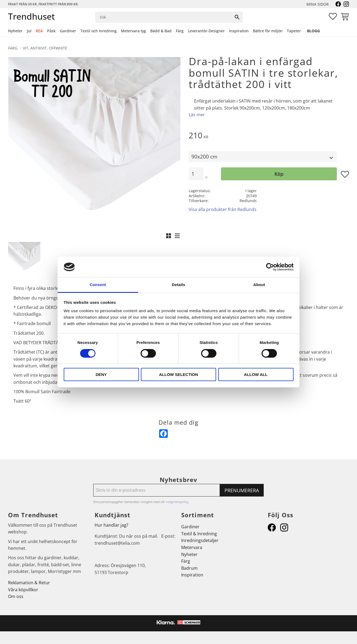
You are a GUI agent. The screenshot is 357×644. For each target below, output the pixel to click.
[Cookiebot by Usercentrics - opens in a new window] (270, 267)
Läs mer (197, 115)
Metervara (192, 547)
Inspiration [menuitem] (239, 31)
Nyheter (189, 554)
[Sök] (237, 17)
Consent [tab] (98, 285)
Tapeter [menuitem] (294, 31)
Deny (101, 374)
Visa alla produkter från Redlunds (223, 209)
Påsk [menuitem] (51, 31)
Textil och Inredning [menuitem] (99, 31)
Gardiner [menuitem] (68, 31)
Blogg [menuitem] (313, 31)
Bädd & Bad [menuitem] (161, 31)
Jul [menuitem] (29, 31)
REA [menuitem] (39, 31)
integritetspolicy (177, 502)
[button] (333, 16)
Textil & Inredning (199, 534)
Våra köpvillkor (23, 590)
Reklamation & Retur (29, 583)
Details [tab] (178, 285)
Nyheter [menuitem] (15, 31)
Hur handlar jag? (111, 525)
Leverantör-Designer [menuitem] (206, 31)
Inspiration (192, 575)
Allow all (256, 374)
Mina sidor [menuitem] (318, 4)
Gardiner (190, 527)
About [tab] (259, 285)
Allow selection (179, 374)
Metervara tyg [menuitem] (133, 31)
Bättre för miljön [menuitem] (268, 31)
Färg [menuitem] (180, 31)
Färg (186, 561)
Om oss (16, 596)
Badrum (189, 568)
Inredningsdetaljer (200, 540)
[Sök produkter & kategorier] (164, 17)
